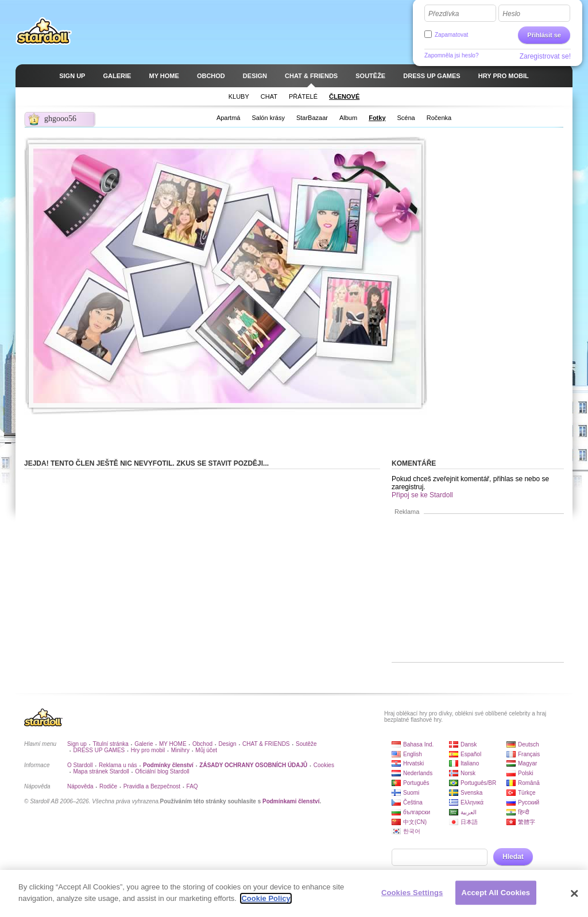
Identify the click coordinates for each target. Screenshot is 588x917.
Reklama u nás (118, 765)
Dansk (469, 744)
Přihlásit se (544, 35)
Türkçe (527, 793)
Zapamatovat (451, 35)
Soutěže (306, 744)
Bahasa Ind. (418, 744)
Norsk (468, 773)
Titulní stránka (110, 744)
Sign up (77, 744)
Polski (526, 773)
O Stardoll (80, 765)
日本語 (469, 822)
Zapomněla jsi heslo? (452, 55)
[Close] (574, 897)
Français (529, 754)
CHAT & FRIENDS (266, 744)
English (413, 754)
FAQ (192, 786)
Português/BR (478, 783)
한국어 (412, 831)
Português (416, 783)
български (417, 812)
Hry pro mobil (148, 750)
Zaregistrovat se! (545, 56)
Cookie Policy (266, 902)
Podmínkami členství (291, 801)
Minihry (180, 750)
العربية (469, 812)
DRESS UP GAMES (99, 750)
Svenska (471, 793)
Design (228, 744)
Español (471, 754)
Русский (529, 802)
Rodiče (108, 786)
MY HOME (173, 744)
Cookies (324, 765)
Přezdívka (444, 14)
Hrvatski (413, 763)
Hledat (513, 857)
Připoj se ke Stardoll (422, 495)
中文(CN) (415, 822)
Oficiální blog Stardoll (162, 771)
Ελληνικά (472, 802)
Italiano (470, 763)
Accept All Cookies (496, 896)
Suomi (411, 793)
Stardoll (44, 31)
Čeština (413, 802)
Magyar (527, 763)
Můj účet (206, 750)
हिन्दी (524, 812)
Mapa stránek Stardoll (101, 771)
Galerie (144, 744)
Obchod (202, 744)
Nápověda (80, 786)
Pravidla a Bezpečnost (152, 786)
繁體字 (527, 822)
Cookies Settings (412, 896)
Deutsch (529, 744)
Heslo (511, 14)
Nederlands (418, 773)
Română (529, 783)
